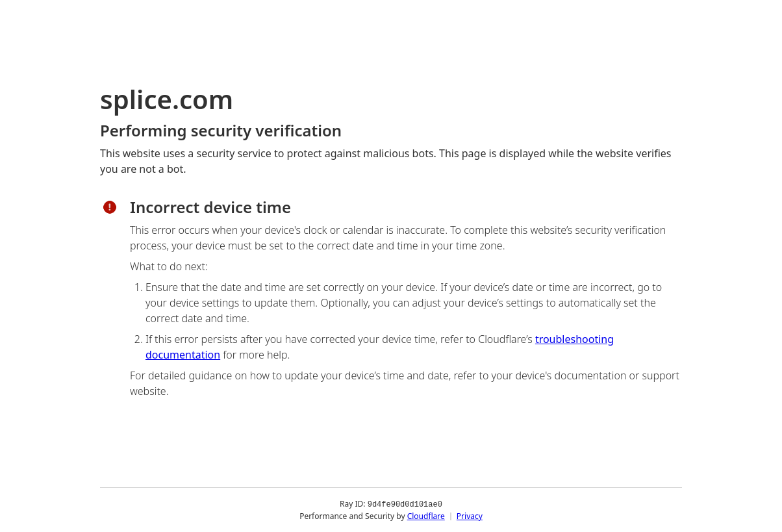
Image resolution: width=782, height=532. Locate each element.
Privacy (470, 515)
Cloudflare (426, 515)
